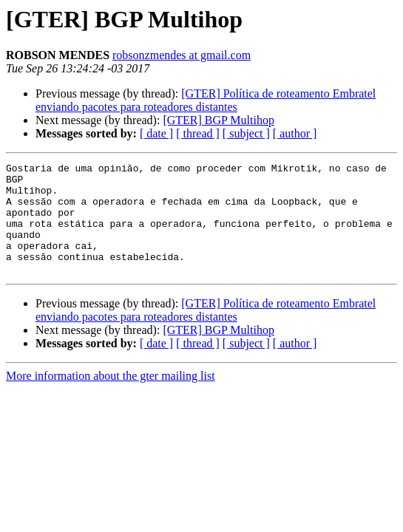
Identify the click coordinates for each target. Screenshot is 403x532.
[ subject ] (246, 133)
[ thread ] (198, 133)
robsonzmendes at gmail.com (182, 55)
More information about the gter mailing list (111, 398)
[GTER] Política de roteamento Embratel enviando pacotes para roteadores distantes (206, 100)
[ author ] (295, 133)
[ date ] (156, 133)
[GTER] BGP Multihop (219, 120)
